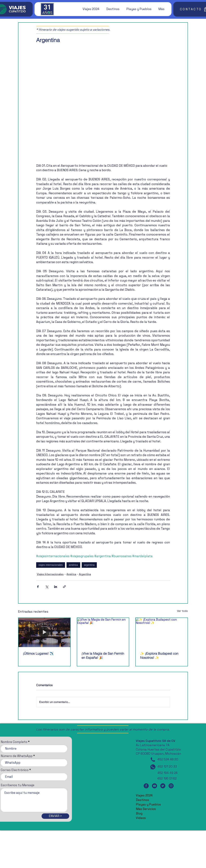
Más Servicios (146, 809)
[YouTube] (154, 786)
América (71, 574)
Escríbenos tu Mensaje (18, 785)
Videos (141, 818)
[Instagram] (171, 786)
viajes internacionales (51, 565)
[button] (89, 9)
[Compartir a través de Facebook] (38, 587)
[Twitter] (163, 786)
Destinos (142, 800)
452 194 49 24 (168, 773)
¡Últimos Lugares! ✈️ (38, 653)
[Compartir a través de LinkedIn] (56, 587)
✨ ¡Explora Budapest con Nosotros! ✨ (159, 656)
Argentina (85, 574)
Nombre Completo (14, 742)
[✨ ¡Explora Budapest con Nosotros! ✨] (162, 632)
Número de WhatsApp (17, 756)
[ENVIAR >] (55, 816)
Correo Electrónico (15, 770)
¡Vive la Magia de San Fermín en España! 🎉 (103, 656)
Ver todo (183, 611)
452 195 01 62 (167, 778)
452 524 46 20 (168, 759)
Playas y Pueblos (148, 804)
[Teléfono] (153, 760)
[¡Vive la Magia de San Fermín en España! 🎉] (103, 632)
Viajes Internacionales (50, 574)
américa (73, 565)
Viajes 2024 (144, 795)
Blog (139, 813)
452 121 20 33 (167, 767)
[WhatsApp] (153, 767)
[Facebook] (146, 786)
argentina (89, 565)
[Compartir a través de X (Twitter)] (47, 587)
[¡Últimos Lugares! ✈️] (44, 632)
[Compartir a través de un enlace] (64, 587)
